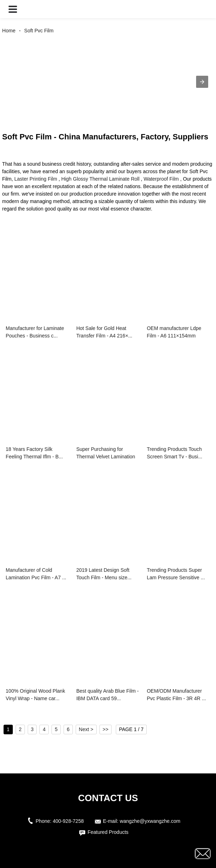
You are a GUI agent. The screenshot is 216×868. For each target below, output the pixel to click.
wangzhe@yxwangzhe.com (150, 821)
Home (9, 31)
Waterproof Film (161, 179)
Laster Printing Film (36, 179)
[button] (13, 9)
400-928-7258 (68, 821)
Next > (86, 729)
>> (106, 729)
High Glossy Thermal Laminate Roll (101, 179)
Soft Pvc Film (39, 31)
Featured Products (108, 832)
